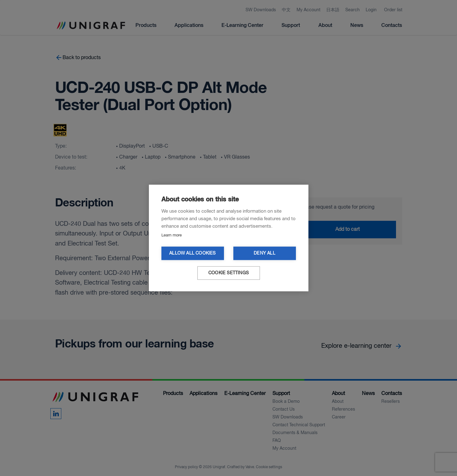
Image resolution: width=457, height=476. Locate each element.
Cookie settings (228, 273)
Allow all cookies (192, 253)
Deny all (264, 253)
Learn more (172, 235)
